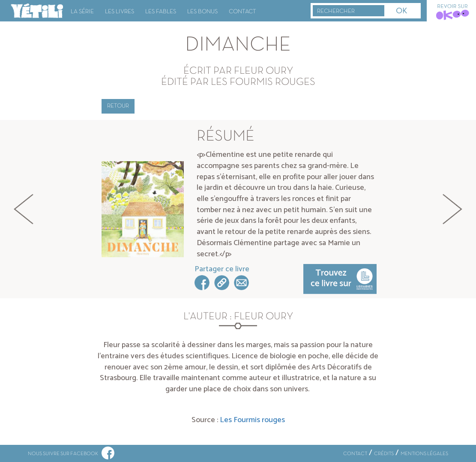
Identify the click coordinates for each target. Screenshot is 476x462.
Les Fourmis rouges (252, 420)
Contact (242, 12)
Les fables (161, 12)
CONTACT (355, 454)
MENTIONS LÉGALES (424, 454)
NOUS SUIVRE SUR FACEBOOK (71, 454)
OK (401, 11)
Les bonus (202, 12)
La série (82, 12)
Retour (118, 106)
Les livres (120, 12)
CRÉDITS (384, 454)
